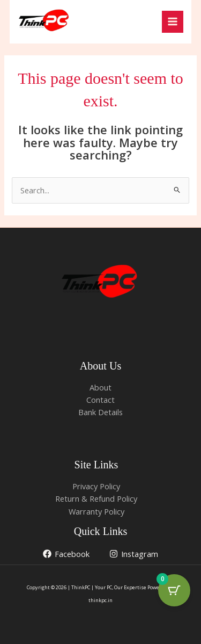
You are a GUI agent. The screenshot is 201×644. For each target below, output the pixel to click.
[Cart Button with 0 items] (174, 590)
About (100, 387)
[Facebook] (66, 554)
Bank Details (100, 412)
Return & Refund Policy (96, 498)
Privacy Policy (96, 486)
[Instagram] (134, 554)
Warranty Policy (96, 511)
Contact (100, 400)
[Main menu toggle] (173, 21)
